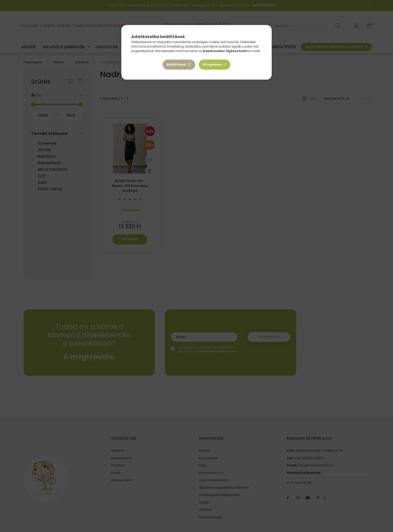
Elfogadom (212, 64)
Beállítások (176, 64)
